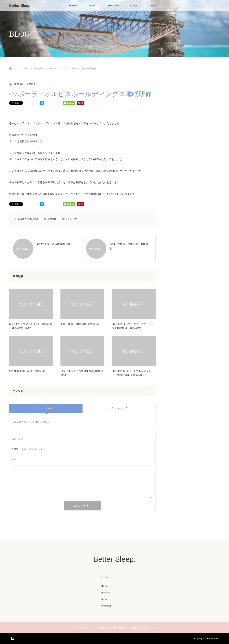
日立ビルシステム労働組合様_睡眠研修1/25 (82, 373)
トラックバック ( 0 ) (119, 408)
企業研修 (31, 84)
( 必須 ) (18, 439)
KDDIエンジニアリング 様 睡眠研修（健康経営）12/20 (31, 326)
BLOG (133, 5)
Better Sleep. (20, 5)
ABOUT (92, 5)
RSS (12, 638)
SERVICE (113, 5)
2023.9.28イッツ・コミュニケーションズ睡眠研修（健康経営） (133, 326)
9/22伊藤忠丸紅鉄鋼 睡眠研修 (27, 371)
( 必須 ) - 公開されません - (28, 449)
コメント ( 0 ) (46, 408)
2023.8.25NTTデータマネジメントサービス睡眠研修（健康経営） (133, 373)
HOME (73, 5)
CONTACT (154, 5)
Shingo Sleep (32, 219)
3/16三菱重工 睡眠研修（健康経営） (81, 324)
